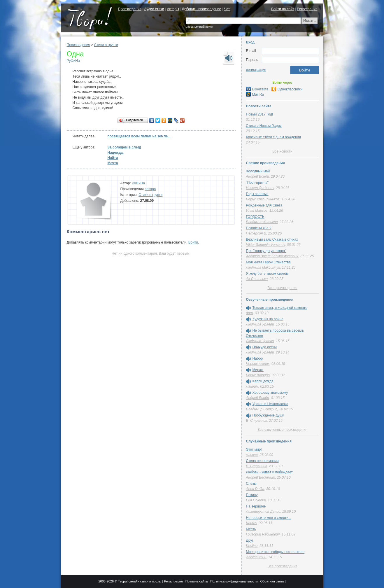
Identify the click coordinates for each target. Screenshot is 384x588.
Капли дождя (263, 381)
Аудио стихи (154, 9)
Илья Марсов (257, 211)
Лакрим (252, 386)
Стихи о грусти (106, 45)
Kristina (252, 546)
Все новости (282, 151)
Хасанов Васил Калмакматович (272, 256)
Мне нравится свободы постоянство (275, 552)
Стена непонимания (262, 461)
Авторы (173, 9)
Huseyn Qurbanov (260, 188)
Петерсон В (256, 233)
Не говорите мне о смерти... (269, 518)
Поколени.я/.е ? (259, 228)
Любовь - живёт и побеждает (269, 472)
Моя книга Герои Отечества (268, 262)
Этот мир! (254, 449)
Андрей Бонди (258, 176)
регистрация (256, 70)
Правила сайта (197, 581)
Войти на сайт (283, 9)
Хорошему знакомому (270, 393)
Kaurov (251, 523)
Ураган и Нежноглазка (270, 404)
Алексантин (256, 557)
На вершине (256, 506)
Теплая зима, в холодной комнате (280, 308)
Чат (227, 9)
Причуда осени (265, 347)
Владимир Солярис (262, 409)
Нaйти (113, 158)
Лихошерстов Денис (263, 512)
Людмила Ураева (260, 324)
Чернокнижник (258, 364)
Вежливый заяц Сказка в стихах (272, 239)
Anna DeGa (255, 489)
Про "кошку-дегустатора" (266, 251)
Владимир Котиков (262, 222)
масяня (252, 455)
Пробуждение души (268, 415)
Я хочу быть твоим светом (267, 274)
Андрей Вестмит (261, 477)
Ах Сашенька (257, 279)
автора (150, 189)
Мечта (113, 163)
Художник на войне (268, 319)
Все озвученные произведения (282, 430)
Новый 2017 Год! (260, 114)
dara (250, 313)
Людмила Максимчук (263, 267)
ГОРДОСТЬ (255, 217)
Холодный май (258, 171)
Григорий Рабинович (263, 534)
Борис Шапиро (258, 375)
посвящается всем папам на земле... (139, 136)
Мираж (258, 370)
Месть (251, 529)
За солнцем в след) (124, 147)
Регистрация (307, 9)
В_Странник (257, 421)
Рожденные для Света (264, 205)
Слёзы (251, 484)
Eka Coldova (256, 500)
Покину (252, 495)
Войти (193, 242)
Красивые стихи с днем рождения (273, 137)
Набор (258, 358)
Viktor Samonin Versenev (266, 245)
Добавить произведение (202, 9)
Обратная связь (272, 581)
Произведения (130, 9)
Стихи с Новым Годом (264, 126)
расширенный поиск (199, 27)
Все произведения (282, 288)
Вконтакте (257, 89)
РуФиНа (73, 61)
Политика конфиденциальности (234, 581)
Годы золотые (257, 194)
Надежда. (116, 153)
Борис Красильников (263, 199)
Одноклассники (287, 89)
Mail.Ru (255, 94)
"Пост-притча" (257, 183)
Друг (250, 540)
